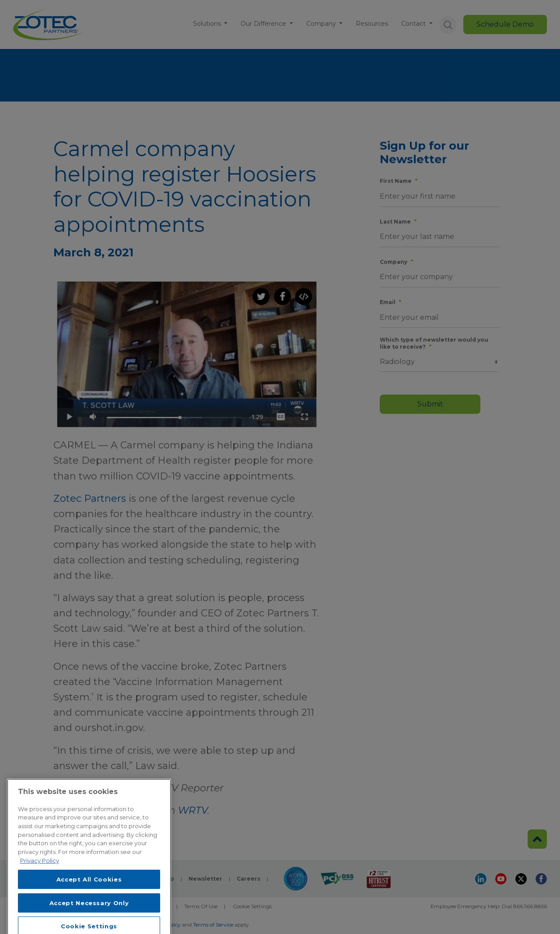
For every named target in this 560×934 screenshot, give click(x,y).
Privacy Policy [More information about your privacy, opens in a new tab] (40, 873)
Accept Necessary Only (89, 915)
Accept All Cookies (89, 892)
